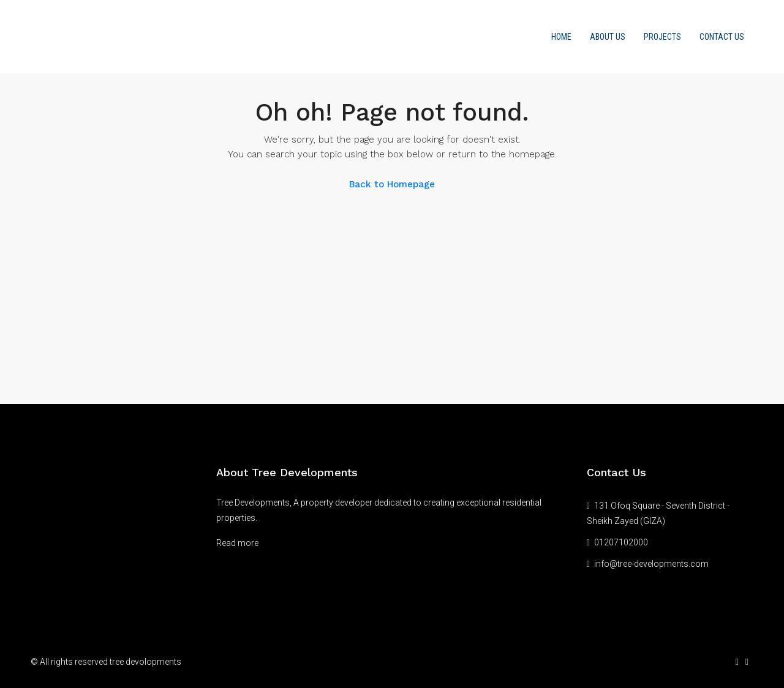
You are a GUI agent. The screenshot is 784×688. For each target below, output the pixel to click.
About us (608, 37)
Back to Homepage (392, 184)
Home (561, 37)
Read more (237, 543)
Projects (662, 37)
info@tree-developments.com (651, 564)
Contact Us (722, 37)
